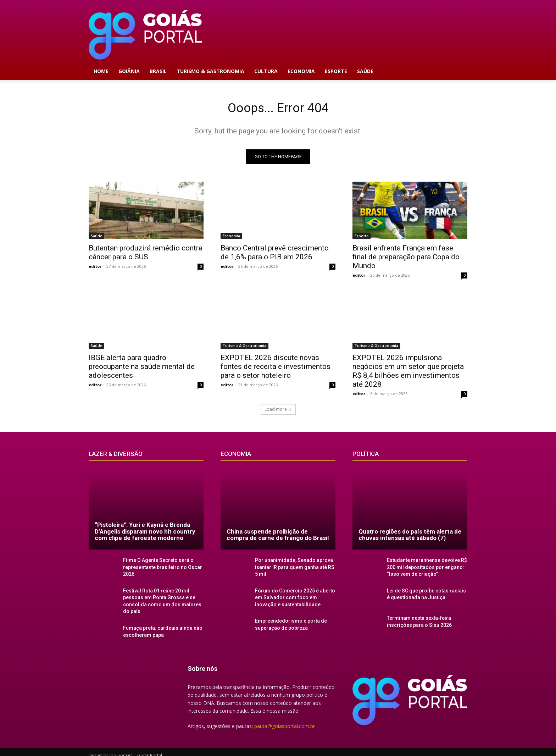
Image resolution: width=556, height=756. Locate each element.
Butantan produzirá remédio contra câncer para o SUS (146, 255)
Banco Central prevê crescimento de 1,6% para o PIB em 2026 (275, 255)
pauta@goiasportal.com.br (285, 720)
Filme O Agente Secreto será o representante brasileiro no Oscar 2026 (159, 569)
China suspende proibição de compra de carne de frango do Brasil (278, 537)
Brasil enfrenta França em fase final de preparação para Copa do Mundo (406, 259)
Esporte (362, 238)
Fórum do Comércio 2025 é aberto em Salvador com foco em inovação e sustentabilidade (295, 598)
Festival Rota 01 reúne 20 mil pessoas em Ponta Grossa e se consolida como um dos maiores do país (162, 598)
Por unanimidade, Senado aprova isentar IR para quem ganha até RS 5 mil (293, 569)
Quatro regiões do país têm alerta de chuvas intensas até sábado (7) (410, 537)
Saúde (96, 238)
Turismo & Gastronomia (244, 348)
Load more (278, 412)
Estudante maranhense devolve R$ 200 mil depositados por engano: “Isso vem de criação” (423, 569)
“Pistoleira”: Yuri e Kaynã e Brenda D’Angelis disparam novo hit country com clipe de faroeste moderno (145, 534)
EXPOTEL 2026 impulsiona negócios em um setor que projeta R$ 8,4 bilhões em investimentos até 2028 (408, 373)
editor (95, 269)
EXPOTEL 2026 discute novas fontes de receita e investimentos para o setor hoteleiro (276, 369)
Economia (231, 238)
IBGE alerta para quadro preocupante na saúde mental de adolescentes (142, 369)
